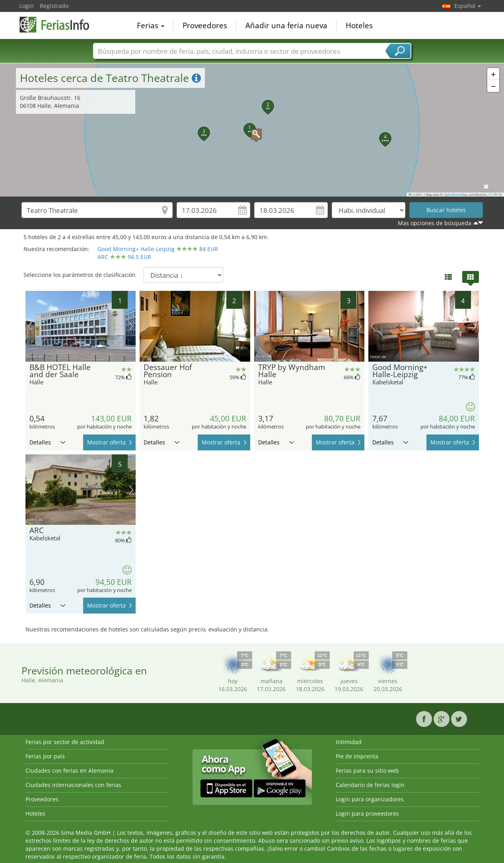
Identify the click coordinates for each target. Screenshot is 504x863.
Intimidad (349, 742)
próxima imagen (131, 326)
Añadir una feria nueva (286, 25)
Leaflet (416, 195)
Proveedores (205, 25)
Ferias (151, 25)
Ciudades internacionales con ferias (73, 785)
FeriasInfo (59, 25)
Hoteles (359, 25)
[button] (252, 130)
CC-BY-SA (495, 195)
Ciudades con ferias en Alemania (69, 770)
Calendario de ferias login (370, 785)
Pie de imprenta (357, 756)
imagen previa (30, 326)
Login (27, 6)
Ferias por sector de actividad (65, 742)
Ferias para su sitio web (367, 770)
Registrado (54, 6)
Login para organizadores (370, 799)
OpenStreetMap (455, 195)
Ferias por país (45, 756)
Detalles (47, 442)
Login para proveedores (367, 813)
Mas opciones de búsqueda (435, 223)
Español (468, 6)
